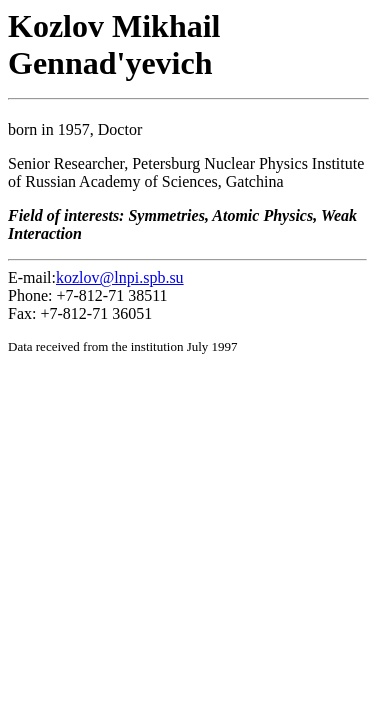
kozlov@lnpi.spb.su (120, 277)
